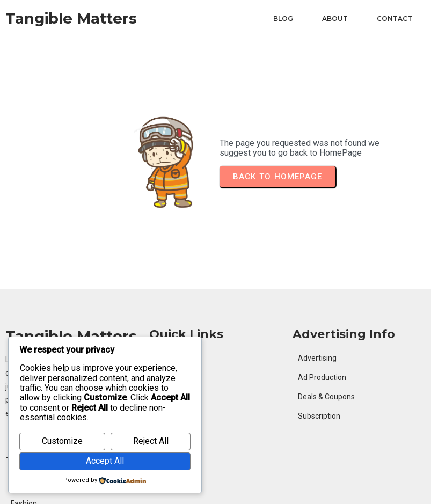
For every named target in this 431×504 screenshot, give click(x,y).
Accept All (105, 461)
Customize (62, 441)
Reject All (151, 441)
